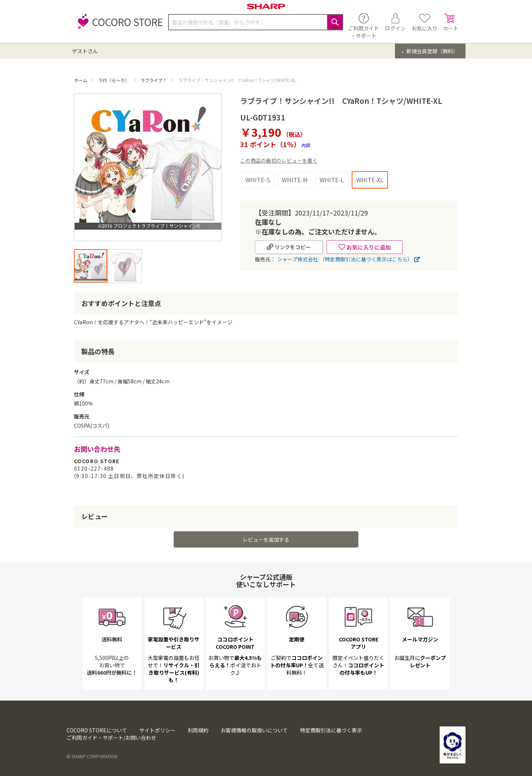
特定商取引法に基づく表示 (331, 730)
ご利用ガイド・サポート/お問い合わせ (111, 738)
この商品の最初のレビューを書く (279, 160)
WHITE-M (295, 180)
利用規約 (198, 730)
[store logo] (118, 26)
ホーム (81, 80)
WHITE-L (332, 180)
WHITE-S (258, 180)
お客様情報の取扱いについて (254, 730)
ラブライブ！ (154, 80)
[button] (207, 167)
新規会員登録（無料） (432, 51)
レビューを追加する (266, 539)
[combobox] (256, 22)
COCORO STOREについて (97, 730)
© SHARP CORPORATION (92, 756)
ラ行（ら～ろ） (114, 80)
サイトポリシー (157, 730)
